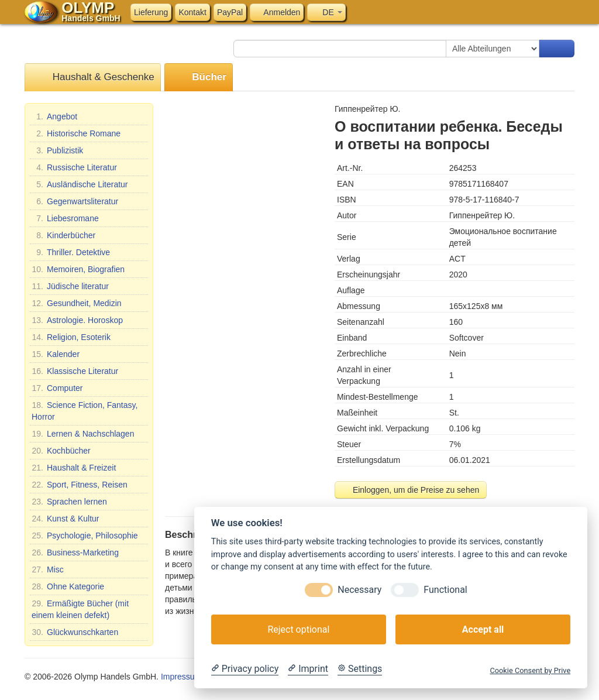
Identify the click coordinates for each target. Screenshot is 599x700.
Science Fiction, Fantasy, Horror (85, 410)
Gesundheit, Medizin (77, 303)
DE (326, 12)
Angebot (54, 116)
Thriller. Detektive (71, 252)
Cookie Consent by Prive (530, 670)
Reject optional (298, 629)
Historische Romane (76, 133)
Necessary (359, 590)
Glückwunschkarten (75, 632)
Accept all (483, 629)
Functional (445, 590)
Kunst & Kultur (66, 519)
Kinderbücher (63, 235)
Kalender (56, 354)
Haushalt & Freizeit (74, 468)
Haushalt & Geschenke (93, 78)
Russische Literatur (74, 167)
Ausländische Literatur (80, 184)
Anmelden (277, 12)
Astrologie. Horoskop (77, 320)
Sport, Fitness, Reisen (80, 485)
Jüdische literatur (70, 286)
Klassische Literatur (75, 371)
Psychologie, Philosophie (85, 536)
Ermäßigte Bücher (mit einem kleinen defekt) (80, 609)
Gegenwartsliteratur (75, 201)
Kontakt (192, 12)
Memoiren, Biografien (78, 269)
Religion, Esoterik (71, 337)
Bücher (199, 78)
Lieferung (151, 12)
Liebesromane (65, 218)
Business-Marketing (75, 553)
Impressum (181, 677)
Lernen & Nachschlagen (83, 434)
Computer (57, 388)
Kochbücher (61, 451)
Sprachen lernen (69, 502)
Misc (48, 569)
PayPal (230, 12)
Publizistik (57, 150)
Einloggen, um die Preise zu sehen (411, 490)
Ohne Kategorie (68, 586)
